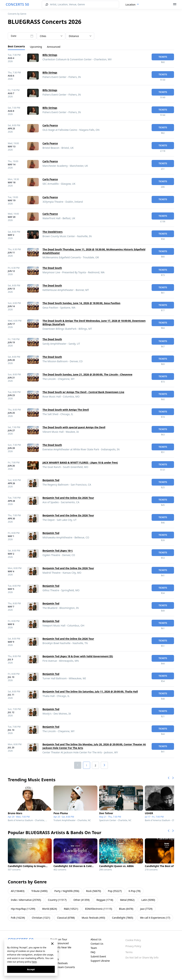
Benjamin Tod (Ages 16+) (57, 551)
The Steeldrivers (53, 232)
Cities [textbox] (43, 36)
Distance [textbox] (74, 36)
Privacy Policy (133, 946)
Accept (31, 969)
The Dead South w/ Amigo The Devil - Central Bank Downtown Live (83, 392)
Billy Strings (50, 55)
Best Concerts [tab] (16, 46)
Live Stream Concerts (63, 967)
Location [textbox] (130, 5)
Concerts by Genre (17, 14)
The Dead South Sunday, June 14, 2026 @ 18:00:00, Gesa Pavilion (81, 303)
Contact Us (97, 944)
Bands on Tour (59, 939)
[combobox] (132, 5)
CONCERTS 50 (17, 4)
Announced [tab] (54, 47)
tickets (163, 57)
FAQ (93, 952)
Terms (129, 952)
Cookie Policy (133, 940)
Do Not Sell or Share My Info (142, 957)
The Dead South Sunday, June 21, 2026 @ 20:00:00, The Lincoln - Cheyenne (87, 374)
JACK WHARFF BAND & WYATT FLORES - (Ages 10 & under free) (80, 463)
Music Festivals (59, 963)
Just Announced (59, 943)
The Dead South (52, 268)
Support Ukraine (100, 961)
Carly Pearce (50, 125)
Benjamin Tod (51, 480)
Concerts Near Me (61, 947)
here (34, 962)
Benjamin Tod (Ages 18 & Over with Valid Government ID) (78, 656)
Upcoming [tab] (36, 47)
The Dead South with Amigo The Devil (66, 410)
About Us (96, 939)
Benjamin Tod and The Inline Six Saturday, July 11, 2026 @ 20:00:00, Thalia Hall (90, 691)
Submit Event (98, 956)
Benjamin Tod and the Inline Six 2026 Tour (68, 498)
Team (94, 948)
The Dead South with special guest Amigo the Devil (74, 427)
